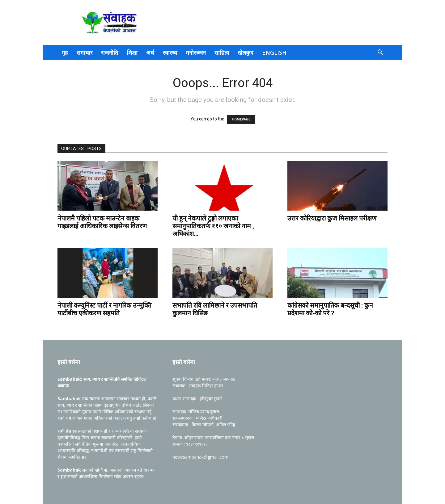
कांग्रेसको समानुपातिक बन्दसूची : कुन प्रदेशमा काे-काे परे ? (330, 309)
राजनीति (110, 52)
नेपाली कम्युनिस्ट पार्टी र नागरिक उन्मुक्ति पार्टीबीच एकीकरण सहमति (104, 309)
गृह (65, 52)
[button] (380, 53)
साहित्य (222, 52)
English (274, 52)
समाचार (85, 52)
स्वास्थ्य (170, 52)
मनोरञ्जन (196, 52)
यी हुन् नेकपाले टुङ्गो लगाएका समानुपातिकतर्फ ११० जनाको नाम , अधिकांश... (213, 226)
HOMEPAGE (241, 119)
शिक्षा (132, 52)
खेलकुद (246, 52)
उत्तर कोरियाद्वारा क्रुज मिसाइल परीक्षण (332, 218)
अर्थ (150, 52)
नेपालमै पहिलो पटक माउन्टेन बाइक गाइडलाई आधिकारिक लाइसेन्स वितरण (103, 222)
